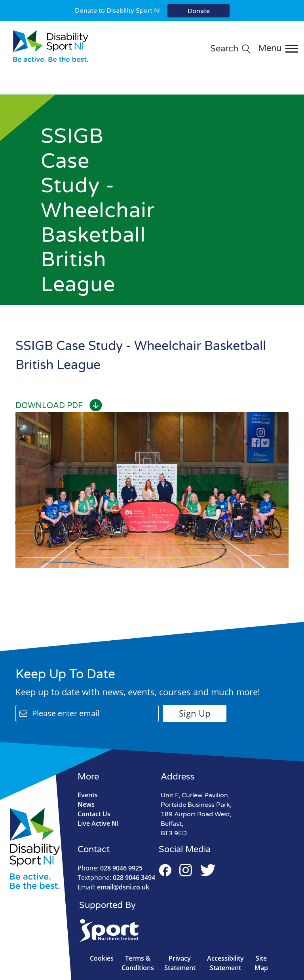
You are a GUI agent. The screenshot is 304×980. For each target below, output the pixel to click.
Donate (199, 11)
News (86, 804)
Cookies (102, 958)
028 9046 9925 (110, 868)
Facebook (165, 870)
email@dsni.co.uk (113, 887)
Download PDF (59, 406)
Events (88, 795)
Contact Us (94, 814)
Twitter (208, 870)
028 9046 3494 (116, 878)
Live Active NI (98, 823)
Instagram (186, 870)
